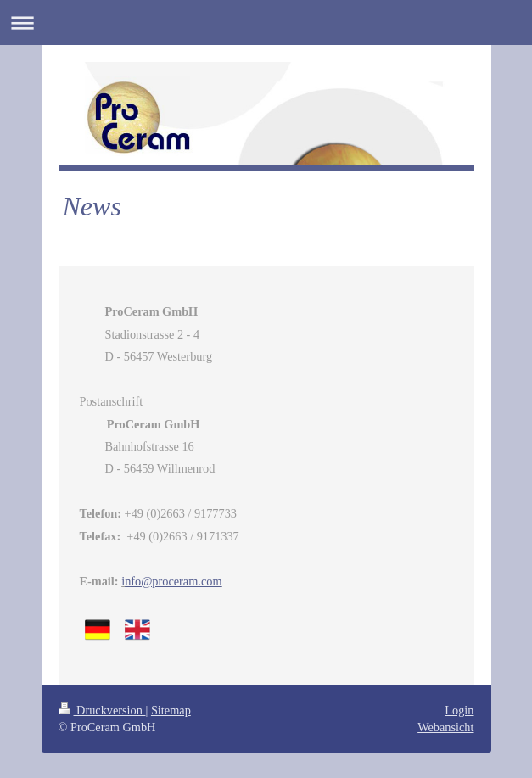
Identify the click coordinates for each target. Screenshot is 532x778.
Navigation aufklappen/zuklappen (266, 22)
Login (459, 710)
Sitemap (171, 710)
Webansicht (445, 727)
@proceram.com (173, 581)
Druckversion (102, 710)
